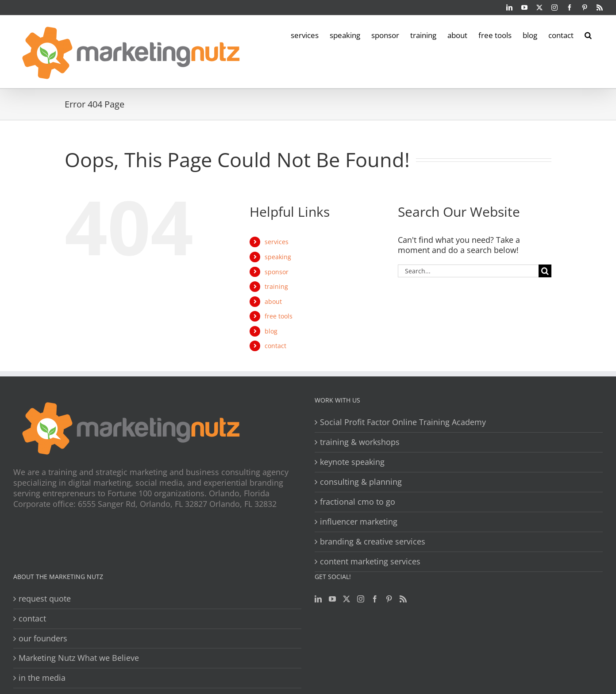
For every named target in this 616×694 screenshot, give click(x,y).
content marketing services (370, 562)
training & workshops (360, 442)
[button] (588, 35)
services (277, 242)
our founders (43, 638)
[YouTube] (332, 599)
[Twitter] (346, 599)
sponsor (277, 272)
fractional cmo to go (358, 502)
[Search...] (468, 271)
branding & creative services (373, 542)
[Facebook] (375, 599)
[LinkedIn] (318, 599)
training (276, 286)
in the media (42, 678)
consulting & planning (361, 482)
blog (271, 331)
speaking (278, 257)
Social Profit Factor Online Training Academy (403, 422)
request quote (45, 599)
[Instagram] (361, 599)
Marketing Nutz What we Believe (79, 658)
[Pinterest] (389, 599)
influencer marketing (359, 522)
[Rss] (403, 599)
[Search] (545, 271)
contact (275, 346)
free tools (279, 316)
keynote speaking (352, 462)
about (273, 301)
